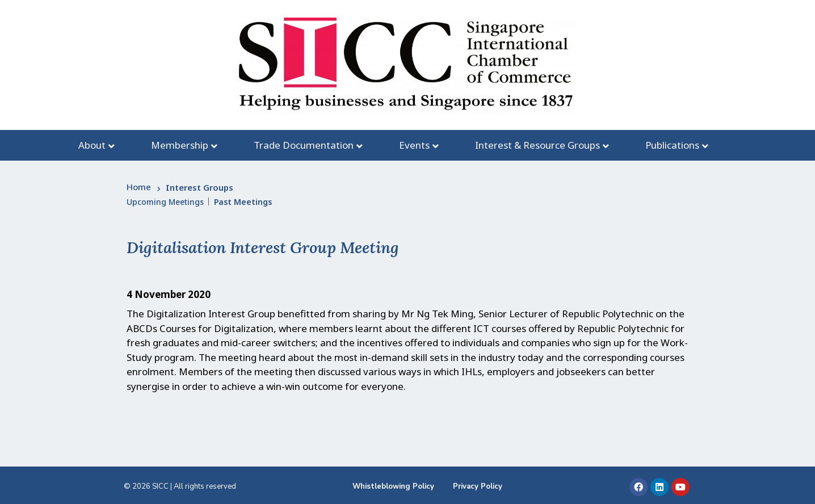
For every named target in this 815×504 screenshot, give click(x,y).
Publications (672, 145)
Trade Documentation (304, 145)
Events (414, 145)
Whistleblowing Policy (393, 486)
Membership (180, 145)
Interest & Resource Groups (537, 145)
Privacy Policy (478, 486)
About (92, 145)
